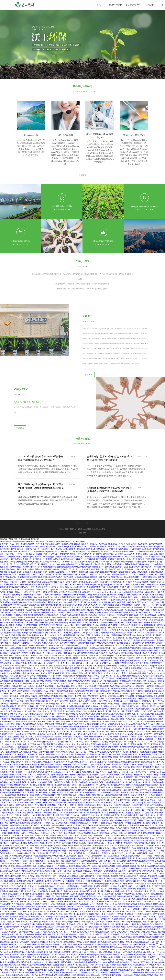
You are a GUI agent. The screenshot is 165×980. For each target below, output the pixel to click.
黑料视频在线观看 (13, 545)
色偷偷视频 (86, 824)
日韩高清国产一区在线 (105, 893)
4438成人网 (113, 763)
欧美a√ (17, 632)
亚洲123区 (137, 609)
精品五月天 (86, 799)
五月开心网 (32, 720)
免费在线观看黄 (12, 728)
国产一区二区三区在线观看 (110, 910)
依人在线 (146, 644)
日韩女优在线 (61, 829)
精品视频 (18, 832)
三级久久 (33, 723)
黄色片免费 (80, 895)
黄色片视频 (133, 594)
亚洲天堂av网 (52, 634)
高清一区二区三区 (128, 647)
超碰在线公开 (51, 662)
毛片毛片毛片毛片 (148, 619)
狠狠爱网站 (25, 619)
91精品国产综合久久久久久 (10, 847)
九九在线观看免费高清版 (108, 520)
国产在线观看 (8, 766)
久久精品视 (47, 533)
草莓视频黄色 (154, 548)
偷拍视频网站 (99, 784)
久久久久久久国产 (143, 652)
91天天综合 (80, 685)
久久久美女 (49, 819)
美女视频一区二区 (61, 715)
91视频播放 (15, 571)
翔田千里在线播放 (23, 804)
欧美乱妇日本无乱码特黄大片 (80, 875)
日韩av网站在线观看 (114, 860)
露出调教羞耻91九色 (59, 763)
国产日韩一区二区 (115, 837)
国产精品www (120, 893)
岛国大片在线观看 (111, 601)
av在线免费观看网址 (25, 573)
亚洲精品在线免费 (118, 558)
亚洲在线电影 (63, 634)
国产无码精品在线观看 (151, 705)
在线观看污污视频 (145, 692)
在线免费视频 (157, 703)
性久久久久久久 (104, 834)
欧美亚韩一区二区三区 (87, 703)
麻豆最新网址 (105, 558)
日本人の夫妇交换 (90, 687)
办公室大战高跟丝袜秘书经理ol (79, 801)
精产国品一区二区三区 (123, 599)
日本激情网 (73, 779)
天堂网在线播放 (47, 875)
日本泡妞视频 (5, 812)
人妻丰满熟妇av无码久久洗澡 (22, 812)
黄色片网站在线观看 (135, 746)
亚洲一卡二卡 (49, 540)
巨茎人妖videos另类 (138, 604)
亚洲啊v (28, 644)
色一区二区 (157, 801)
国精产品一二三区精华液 (38, 627)
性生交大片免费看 (39, 644)
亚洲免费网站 (41, 634)
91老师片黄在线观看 (157, 578)
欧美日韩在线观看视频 (63, 822)
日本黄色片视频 (72, 558)
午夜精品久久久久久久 (80, 928)
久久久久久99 (148, 665)
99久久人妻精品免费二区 (53, 680)
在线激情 (36, 845)
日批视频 (71, 586)
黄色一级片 (127, 885)
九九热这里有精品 (41, 692)
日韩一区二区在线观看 (105, 870)
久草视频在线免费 (144, 809)
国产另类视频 (154, 758)
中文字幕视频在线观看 (97, 908)
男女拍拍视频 (98, 601)
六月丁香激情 (69, 723)
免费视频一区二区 (19, 809)
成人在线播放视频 (39, 900)
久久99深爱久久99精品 (106, 804)
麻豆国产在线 (43, 705)
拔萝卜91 (46, 880)
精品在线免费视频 (57, 812)
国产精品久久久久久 (113, 845)
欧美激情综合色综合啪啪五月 (67, 540)
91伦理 (84, 591)
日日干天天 (95, 528)
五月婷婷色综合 (25, 728)
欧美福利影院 (8, 736)
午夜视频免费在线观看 (125, 890)
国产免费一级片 (31, 687)
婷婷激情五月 (95, 543)
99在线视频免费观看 (22, 591)
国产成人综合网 (75, 581)
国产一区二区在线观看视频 (25, 715)
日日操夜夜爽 (15, 523)
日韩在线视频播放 (110, 847)
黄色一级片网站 (57, 525)
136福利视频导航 (33, 895)
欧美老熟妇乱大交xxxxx (84, 723)
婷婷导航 (93, 928)
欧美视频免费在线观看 (128, 738)
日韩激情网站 (90, 883)
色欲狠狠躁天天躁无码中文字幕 (116, 533)
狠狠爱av (21, 657)
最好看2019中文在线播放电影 (89, 753)
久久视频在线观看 (56, 627)
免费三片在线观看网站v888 (110, 675)
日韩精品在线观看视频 (37, 654)
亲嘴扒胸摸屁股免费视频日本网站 (87, 652)
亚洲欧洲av (107, 624)
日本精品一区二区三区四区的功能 (136, 781)
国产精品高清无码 (140, 763)
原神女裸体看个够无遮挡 (111, 943)
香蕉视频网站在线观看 (131, 880)
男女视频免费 (87, 583)
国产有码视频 (57, 700)
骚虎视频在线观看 (60, 941)
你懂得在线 (24, 672)
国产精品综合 (69, 553)
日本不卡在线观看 (37, 556)
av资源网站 (42, 720)
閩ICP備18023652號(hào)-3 (82, 499)
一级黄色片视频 (31, 525)
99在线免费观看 (151, 523)
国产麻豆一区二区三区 (35, 540)
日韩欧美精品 (80, 553)
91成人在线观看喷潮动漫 (95, 690)
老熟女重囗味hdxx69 (133, 918)
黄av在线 (141, 842)
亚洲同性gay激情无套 (112, 791)
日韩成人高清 (13, 652)
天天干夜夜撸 (78, 832)
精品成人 (137, 581)
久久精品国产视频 (137, 817)
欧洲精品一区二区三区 (11, 604)
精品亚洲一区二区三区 (53, 857)
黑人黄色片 (85, 710)
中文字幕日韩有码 (51, 728)
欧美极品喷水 (44, 599)
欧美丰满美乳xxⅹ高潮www (121, 794)
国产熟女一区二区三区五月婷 (74, 538)
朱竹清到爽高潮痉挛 (142, 616)
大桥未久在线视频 (56, 723)
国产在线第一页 (140, 796)
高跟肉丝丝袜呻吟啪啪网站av (32, 647)
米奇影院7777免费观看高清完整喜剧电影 (90, 563)
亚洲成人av (94, 520)
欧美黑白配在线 (135, 540)
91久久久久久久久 (90, 639)
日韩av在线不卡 (59, 850)
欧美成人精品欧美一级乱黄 (88, 530)
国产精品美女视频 (35, 758)
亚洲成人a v (126, 900)
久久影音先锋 (38, 690)
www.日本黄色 (147, 832)
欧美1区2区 (142, 713)
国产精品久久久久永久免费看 (87, 923)
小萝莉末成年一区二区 (11, 888)
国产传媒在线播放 (133, 659)
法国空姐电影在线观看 (135, 568)
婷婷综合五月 (64, 568)
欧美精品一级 (127, 827)
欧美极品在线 (30, 708)
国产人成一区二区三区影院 (73, 883)
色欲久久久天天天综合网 (97, 814)
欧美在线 (21, 530)
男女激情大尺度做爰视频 (28, 611)
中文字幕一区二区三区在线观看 (96, 905)
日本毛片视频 (47, 928)
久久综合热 (111, 619)
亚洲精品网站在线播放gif (59, 733)
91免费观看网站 (155, 556)
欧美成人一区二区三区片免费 (19, 910)
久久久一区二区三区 (72, 812)
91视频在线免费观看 (153, 627)
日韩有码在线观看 (44, 578)
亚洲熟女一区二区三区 (69, 545)
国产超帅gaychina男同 (30, 609)
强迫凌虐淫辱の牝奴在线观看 (67, 550)
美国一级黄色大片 (101, 553)
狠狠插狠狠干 (8, 556)
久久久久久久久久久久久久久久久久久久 (110, 568)
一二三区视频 (89, 733)
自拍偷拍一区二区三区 (11, 725)
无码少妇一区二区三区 (101, 812)
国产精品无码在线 (143, 586)
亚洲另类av (20, 698)
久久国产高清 (38, 700)
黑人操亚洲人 (130, 586)
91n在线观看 (5, 571)
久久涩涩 (60, 768)
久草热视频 (88, 642)
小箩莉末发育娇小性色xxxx (40, 652)
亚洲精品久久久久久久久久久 (138, 700)
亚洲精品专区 (72, 682)
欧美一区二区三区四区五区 (110, 832)
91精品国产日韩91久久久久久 (92, 791)
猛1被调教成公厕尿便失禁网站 (46, 923)
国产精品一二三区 (136, 566)
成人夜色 (21, 928)
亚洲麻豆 (161, 629)
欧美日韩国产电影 (61, 642)
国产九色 (109, 862)
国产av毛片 (25, 563)
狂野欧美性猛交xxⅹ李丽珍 (70, 898)
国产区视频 (40, 520)
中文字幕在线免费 (78, 926)
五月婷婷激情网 (47, 822)
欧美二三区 (126, 629)
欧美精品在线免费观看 (81, 543)
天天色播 (107, 644)
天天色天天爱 (85, 872)
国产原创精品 (128, 862)
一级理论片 (17, 568)
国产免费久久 (82, 908)
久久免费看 (11, 746)
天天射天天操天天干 (31, 543)
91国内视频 (82, 913)
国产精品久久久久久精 (100, 611)
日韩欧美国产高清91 (40, 548)
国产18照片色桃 (100, 807)
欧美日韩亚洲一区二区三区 (68, 718)
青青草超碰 (103, 842)
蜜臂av (128, 768)
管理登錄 (82, 509)
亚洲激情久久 (23, 627)
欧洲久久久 (116, 827)
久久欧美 (82, 867)
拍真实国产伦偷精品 (24, 880)
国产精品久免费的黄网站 (19, 616)
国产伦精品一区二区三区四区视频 (71, 888)
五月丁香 (91, 705)
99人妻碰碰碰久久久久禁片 (140, 525)
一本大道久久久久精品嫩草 (10, 675)
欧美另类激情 (26, 523)
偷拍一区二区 (98, 781)
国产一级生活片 (47, 885)
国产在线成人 (157, 809)
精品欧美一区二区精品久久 (110, 672)
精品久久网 (5, 685)
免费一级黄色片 (61, 619)
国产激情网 (119, 870)
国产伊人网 (72, 763)
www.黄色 (159, 604)
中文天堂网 (58, 870)
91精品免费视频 (77, 639)
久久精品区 (21, 540)
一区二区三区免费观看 (120, 632)
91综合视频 (68, 771)
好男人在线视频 (127, 672)
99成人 (111, 599)
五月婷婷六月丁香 (132, 690)
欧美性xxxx (70, 614)
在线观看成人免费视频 (40, 581)
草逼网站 (20, 883)
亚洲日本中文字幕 (72, 768)
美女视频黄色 (8, 578)
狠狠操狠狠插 (23, 913)
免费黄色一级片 (55, 611)
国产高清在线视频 (121, 548)
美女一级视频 (13, 776)
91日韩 (146, 687)
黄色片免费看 (126, 791)
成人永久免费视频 (149, 629)
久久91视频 (49, 616)
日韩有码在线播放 (20, 774)
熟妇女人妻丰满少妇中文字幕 (52, 918)
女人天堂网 (10, 916)
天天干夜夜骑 (105, 596)
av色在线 (47, 860)
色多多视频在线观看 (33, 928)
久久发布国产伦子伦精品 (119, 543)
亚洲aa (79, 525)
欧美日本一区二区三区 (36, 682)
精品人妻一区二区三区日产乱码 (98, 936)
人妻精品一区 (64, 561)
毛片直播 (16, 654)
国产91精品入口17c (12, 905)
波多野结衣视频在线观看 (38, 621)
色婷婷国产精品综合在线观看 (145, 819)
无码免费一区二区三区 (141, 885)
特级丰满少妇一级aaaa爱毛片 (63, 533)
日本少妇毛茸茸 (12, 561)
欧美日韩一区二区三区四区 (88, 910)
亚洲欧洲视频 (90, 931)
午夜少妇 (88, 888)
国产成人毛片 (136, 682)
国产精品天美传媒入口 (51, 789)
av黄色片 (82, 550)
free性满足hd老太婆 (93, 662)
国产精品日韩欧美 (18, 814)
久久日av (80, 948)
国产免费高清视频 (10, 627)
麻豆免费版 (59, 895)
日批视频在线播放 (111, 771)
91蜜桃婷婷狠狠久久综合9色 (22, 817)
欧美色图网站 (103, 616)
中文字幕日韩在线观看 (61, 791)
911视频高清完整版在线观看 (111, 581)
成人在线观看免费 (67, 789)
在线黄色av (14, 819)
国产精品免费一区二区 (27, 761)
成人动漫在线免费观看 (152, 910)
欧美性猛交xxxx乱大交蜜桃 (144, 877)
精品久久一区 (83, 627)
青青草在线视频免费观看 (65, 814)
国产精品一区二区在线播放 (123, 545)
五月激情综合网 (81, 814)
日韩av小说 (75, 791)
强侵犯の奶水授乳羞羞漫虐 (122, 644)
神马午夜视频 (97, 824)
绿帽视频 (26, 791)
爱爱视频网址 (71, 794)
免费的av (132, 632)
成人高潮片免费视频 (14, 543)
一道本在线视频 (126, 933)
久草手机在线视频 (110, 850)
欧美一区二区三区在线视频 (141, 667)
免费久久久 (65, 639)
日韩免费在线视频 (80, 573)
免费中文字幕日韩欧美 (11, 642)
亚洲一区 (28, 738)
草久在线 (111, 523)
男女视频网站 (146, 659)
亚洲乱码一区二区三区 (46, 829)
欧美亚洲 (30, 916)
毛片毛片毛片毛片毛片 (139, 771)
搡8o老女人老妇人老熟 (116, 768)
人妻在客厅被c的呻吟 (74, 687)
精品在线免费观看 (146, 728)
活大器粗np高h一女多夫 (40, 583)
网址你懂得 (23, 528)
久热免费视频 (64, 799)
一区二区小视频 (29, 634)
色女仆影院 (45, 786)
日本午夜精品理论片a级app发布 (58, 824)
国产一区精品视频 (60, 852)
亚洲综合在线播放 (64, 667)
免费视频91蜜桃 (11, 659)
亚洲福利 (133, 741)
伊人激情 (154, 774)
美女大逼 (143, 794)
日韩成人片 (14, 877)
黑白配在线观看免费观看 (115, 690)
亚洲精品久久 (91, 933)
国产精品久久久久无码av (16, 789)
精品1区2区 (46, 677)
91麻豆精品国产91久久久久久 (54, 558)
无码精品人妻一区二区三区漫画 (124, 720)
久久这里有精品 (17, 566)
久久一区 (62, 908)
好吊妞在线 (107, 824)
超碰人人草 (9, 832)
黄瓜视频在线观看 (90, 616)
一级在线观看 (101, 786)
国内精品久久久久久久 (110, 682)
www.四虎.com (25, 837)
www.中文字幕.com (42, 812)
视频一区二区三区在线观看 (43, 842)
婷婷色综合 (80, 857)
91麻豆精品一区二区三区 (75, 893)
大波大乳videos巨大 (62, 708)
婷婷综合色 (45, 943)
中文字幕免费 (146, 743)
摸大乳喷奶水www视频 (12, 741)
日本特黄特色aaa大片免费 (24, 946)
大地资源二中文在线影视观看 (128, 591)
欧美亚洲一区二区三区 (99, 789)
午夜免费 (106, 659)
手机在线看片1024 (128, 685)
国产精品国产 (47, 791)
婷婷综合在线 (113, 738)
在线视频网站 (149, 888)
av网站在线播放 (70, 525)
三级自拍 (159, 619)
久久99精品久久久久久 (76, 690)
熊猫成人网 (89, 561)
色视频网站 (29, 677)
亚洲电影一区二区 (149, 682)
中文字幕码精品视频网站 (55, 520)
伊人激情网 (84, 837)
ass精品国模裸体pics (47, 862)
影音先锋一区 (66, 796)
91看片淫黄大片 (11, 530)
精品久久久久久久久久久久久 (69, 720)
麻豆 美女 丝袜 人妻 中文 (108, 946)
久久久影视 (95, 827)
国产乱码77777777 (44, 566)
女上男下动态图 (69, 857)
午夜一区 (128, 829)
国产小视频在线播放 (120, 576)
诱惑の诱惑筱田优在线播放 (49, 545)
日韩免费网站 (100, 898)
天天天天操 (28, 690)
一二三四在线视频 (77, 561)
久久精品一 (55, 860)
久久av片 (56, 591)
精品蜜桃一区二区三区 (99, 677)
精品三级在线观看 (142, 558)
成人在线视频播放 (157, 781)
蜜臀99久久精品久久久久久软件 (125, 748)
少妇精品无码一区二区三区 (82, 621)
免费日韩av (160, 847)
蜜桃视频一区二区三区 (58, 921)
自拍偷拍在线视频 (56, 604)
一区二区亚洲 (126, 687)
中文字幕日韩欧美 (117, 609)
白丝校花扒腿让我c (150, 553)
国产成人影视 (79, 903)
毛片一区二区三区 (154, 862)
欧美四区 (90, 553)
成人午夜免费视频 (54, 644)
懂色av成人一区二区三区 (113, 781)
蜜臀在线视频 (124, 817)
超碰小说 (69, 596)
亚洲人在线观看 (22, 743)
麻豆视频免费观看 (118, 834)
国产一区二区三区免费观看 (141, 753)
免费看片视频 (98, 847)
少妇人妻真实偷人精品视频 (34, 748)
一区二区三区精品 (95, 624)
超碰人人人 (117, 862)
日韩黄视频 (44, 609)
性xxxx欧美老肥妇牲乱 (133, 553)
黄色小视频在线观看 (104, 883)
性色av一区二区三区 (117, 621)
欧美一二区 (133, 589)
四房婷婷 (115, 723)
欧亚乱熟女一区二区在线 (59, 581)
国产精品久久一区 (15, 751)
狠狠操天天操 (93, 809)
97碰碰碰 (30, 814)
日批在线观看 (107, 799)
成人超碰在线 (61, 657)
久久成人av (42, 550)
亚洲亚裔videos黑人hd (110, 705)
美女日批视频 (158, 692)
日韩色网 (24, 829)
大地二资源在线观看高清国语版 (68, 804)
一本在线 (30, 809)
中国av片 (109, 748)
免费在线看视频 (143, 875)
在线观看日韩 (6, 654)
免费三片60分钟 (158, 784)
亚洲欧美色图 (110, 550)
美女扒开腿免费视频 (68, 692)
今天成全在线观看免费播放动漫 (17, 771)
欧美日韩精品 (98, 614)
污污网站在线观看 (78, 667)
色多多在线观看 (34, 885)
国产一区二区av (82, 728)
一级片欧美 (160, 568)
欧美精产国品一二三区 (156, 933)
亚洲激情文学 (77, 822)
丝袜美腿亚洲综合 (71, 807)
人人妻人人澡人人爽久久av (110, 839)
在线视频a (111, 604)
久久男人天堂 (98, 875)
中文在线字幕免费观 (143, 834)
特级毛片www (36, 784)
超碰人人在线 (128, 801)
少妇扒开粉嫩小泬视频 (72, 566)
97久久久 (158, 852)
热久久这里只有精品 (50, 535)
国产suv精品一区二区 (133, 855)
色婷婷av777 (156, 753)
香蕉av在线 (19, 850)
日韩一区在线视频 (51, 530)
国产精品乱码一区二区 (25, 781)
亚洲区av (119, 766)
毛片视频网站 (98, 583)
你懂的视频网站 (76, 535)
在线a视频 (126, 667)
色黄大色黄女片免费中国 (67, 781)
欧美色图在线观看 (84, 794)
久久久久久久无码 (122, 753)
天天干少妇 (46, 563)
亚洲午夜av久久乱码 (28, 632)
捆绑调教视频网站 (86, 807)
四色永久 (85, 520)
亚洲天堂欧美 (105, 809)
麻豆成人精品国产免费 (118, 941)
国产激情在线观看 (84, 571)
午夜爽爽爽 (63, 530)
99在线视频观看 (89, 535)
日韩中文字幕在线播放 (132, 799)
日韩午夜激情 (29, 850)
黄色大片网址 (152, 751)
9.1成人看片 (28, 589)
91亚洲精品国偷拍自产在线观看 (36, 538)
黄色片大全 (152, 538)
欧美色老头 (35, 746)
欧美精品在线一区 (121, 698)
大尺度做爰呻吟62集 (128, 931)
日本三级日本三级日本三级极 (79, 845)
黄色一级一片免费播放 (69, 751)
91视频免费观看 (130, 703)
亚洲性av (52, 548)
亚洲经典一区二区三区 (117, 842)
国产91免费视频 (127, 839)
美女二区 (49, 870)
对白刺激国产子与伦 (62, 738)
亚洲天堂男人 (13, 667)
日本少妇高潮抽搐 (91, 832)
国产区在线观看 (63, 758)
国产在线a (27, 857)
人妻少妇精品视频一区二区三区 (48, 761)
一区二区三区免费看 (57, 687)
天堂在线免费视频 (41, 832)
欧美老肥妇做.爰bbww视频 (89, 558)
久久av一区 (14, 520)
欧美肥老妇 (15, 637)
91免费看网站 (28, 923)
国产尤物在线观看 (124, 619)
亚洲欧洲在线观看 (113, 898)
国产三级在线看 (102, 948)
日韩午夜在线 (138, 827)
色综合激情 (75, 568)
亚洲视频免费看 (39, 870)
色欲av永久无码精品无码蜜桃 (12, 594)
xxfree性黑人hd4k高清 (8, 621)
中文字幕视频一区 (106, 538)
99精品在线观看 (138, 523)
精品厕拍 (36, 523)
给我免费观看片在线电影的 (88, 751)
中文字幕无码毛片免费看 (101, 801)
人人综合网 (16, 647)
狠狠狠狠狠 (24, 561)
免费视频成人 (70, 923)
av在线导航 (146, 708)
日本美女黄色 (123, 627)
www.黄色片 (79, 533)
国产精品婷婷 (117, 743)
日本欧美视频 (90, 700)
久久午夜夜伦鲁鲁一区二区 (154, 533)
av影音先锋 (4, 786)
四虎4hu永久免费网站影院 (86, 695)
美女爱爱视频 (52, 720)
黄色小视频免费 (14, 839)
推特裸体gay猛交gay (102, 561)
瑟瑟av (107, 665)
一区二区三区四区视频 (44, 850)
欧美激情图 (39, 916)
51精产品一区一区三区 (91, 599)
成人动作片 (9, 713)
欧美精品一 (136, 766)
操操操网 (73, 634)
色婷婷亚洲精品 (149, 913)
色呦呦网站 (151, 604)
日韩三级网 (27, 751)
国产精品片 (112, 627)
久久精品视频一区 (13, 872)
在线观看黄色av (131, 621)
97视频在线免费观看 (96, 758)
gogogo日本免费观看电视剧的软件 (42, 903)
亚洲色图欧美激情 (70, 571)
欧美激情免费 (128, 581)
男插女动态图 (115, 685)
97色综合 (89, 659)
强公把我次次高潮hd (25, 553)
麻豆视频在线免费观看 (48, 543)
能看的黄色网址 (6, 774)
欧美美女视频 (5, 649)
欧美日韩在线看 (146, 880)
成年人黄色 (48, 916)
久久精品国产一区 (87, 568)
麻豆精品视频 (28, 926)
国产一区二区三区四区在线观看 (33, 642)
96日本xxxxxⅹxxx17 (40, 883)
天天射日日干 (106, 576)
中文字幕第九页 (130, 756)
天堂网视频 (102, 604)
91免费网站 (45, 523)
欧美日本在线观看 (23, 746)
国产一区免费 (142, 634)
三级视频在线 (104, 923)
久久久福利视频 (110, 583)
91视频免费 (96, 943)
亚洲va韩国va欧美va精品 (68, 913)
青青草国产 (4, 520)
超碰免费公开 (128, 796)
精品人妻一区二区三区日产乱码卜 (79, 784)
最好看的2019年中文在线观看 (142, 768)
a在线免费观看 (73, 852)
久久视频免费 (30, 730)
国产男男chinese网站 (14, 692)
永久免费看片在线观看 (88, 768)
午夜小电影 (114, 616)
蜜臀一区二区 (92, 842)
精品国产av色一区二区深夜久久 (98, 594)
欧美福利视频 (110, 758)
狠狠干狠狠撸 (17, 634)
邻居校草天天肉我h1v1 (148, 776)
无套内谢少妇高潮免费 (81, 774)
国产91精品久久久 (99, 619)
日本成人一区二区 (96, 644)
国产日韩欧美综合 (158, 652)
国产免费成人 (41, 730)
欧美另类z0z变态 (26, 763)
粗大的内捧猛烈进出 (68, 948)
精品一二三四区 (70, 604)
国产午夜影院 (73, 837)
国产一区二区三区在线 (59, 523)
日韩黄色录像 (101, 700)
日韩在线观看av (59, 865)
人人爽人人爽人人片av (91, 581)
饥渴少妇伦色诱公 (151, 725)
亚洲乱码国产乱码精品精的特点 (102, 796)
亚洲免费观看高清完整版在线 (47, 741)
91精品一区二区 (29, 568)
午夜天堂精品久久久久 (71, 606)
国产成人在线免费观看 (90, 596)
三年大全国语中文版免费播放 (46, 781)
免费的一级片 (75, 799)
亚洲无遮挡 (119, 586)
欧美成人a (16, 619)
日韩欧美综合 (138, 943)
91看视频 (51, 708)
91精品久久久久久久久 (49, 908)
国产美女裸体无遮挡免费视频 (117, 921)
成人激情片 (33, 829)
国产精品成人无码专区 (59, 943)
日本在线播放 (46, 771)
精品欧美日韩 (41, 708)
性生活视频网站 (159, 804)
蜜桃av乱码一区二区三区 (91, 951)
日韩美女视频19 (95, 829)
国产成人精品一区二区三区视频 (122, 561)
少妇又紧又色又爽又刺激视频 (122, 639)
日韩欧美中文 (75, 839)
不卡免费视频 (36, 619)
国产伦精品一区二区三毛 (148, 589)
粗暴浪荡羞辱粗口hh (16, 708)
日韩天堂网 (157, 543)
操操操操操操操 (79, 817)
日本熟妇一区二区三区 (155, 647)
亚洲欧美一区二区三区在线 (103, 822)
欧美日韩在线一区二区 (150, 611)
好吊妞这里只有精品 (69, 761)
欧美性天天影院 (156, 824)
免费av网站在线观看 (52, 938)
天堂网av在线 (105, 632)
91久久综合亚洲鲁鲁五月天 (150, 690)
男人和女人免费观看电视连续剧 (66, 916)
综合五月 (61, 632)
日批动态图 (156, 632)
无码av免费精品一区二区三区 (124, 634)
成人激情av (148, 928)
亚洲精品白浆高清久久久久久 (32, 637)
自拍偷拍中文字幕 (85, 619)
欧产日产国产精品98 (123, 523)
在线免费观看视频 (49, 827)
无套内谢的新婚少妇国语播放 (26, 550)
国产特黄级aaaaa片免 (60, 736)
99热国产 (142, 791)
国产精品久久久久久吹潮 (50, 898)
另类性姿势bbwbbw (116, 553)
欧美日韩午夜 (85, 718)
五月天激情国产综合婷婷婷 (30, 943)
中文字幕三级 (146, 766)
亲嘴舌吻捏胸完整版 (59, 594)
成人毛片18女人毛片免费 (111, 606)
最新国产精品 (8, 586)
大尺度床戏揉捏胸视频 (102, 723)
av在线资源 (33, 672)
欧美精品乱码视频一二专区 (146, 685)
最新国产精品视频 (35, 558)
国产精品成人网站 (10, 553)
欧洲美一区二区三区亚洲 (147, 720)
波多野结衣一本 (153, 670)
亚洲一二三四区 (27, 888)
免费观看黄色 (102, 695)
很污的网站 (39, 946)
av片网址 (85, 720)
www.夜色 (134, 898)
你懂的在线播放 (116, 670)
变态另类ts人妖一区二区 (110, 652)
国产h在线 (127, 923)
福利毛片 (152, 829)
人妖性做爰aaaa (62, 548)
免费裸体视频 (119, 538)
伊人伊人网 (61, 794)
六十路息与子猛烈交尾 (110, 817)
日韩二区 (97, 540)
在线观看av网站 (56, 774)
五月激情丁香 (13, 918)
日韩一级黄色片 (31, 566)
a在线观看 (94, 657)
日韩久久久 (66, 528)
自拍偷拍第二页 (54, 528)
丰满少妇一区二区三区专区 (127, 692)
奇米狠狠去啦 (49, 637)
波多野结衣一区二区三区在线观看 (37, 834)
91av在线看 (160, 682)
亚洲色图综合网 (91, 685)
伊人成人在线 (31, 586)
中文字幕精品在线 (52, 685)
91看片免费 (129, 556)
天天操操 (64, 583)
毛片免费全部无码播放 (119, 665)
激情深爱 (20, 748)
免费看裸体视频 (118, 556)
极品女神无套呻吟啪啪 (127, 807)
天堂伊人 (25, 629)
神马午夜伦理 (80, 933)
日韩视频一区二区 (70, 627)
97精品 (91, 728)
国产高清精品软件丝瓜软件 (49, 672)
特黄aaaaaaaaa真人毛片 (150, 581)
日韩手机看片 (54, 877)
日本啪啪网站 (83, 779)
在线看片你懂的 (153, 530)
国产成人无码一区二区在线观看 (142, 822)
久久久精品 (75, 738)
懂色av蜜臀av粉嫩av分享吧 (53, 675)
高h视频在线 (107, 720)
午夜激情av (72, 530)
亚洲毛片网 (101, 566)
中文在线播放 (13, 672)
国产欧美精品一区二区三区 (123, 951)
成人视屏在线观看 (156, 520)
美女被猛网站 (43, 921)
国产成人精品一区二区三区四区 (46, 817)
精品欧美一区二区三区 (128, 713)
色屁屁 (79, 918)
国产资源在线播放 (69, 649)
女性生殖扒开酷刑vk (72, 862)
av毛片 (135, 791)
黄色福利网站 (93, 578)
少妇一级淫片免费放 (37, 824)
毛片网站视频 (13, 763)
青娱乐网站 (138, 905)
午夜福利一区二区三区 (95, 667)
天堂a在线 (86, 528)
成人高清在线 (63, 933)
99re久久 (35, 951)
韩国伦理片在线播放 (59, 845)
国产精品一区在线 (112, 733)
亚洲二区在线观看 (65, 665)
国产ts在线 (77, 596)
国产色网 (124, 776)
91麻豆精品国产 (132, 852)
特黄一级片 (8, 687)
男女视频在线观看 (64, 543)
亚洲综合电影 (17, 548)
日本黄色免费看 (87, 862)
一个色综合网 (54, 692)
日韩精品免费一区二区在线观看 (42, 670)
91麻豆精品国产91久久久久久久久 (73, 877)
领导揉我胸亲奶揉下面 (30, 725)
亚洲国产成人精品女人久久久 (75, 609)
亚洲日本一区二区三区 (78, 705)
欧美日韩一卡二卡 (126, 616)
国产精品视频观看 (44, 586)
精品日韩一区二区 (67, 672)
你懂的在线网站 (67, 938)
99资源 (129, 872)
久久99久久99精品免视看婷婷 (131, 784)
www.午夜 (76, 710)
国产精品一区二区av (27, 662)
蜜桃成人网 (156, 708)
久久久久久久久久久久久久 (133, 725)
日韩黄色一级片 (57, 756)
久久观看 (129, 609)
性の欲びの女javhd (103, 710)
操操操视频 (55, 751)
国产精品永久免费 (143, 870)
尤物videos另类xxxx (104, 903)
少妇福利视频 (150, 568)
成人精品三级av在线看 (116, 695)
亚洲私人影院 (35, 822)
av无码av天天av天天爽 (59, 954)
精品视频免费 (136, 629)
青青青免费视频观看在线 (77, 921)
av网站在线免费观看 (105, 928)
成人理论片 (61, 662)
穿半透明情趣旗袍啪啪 (98, 627)
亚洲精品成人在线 (10, 900)
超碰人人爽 (91, 786)
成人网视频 (19, 538)
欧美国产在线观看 (90, 918)
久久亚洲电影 (25, 784)
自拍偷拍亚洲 (39, 814)
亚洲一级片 (103, 837)
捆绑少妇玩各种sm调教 (44, 715)
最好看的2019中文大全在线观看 (141, 642)
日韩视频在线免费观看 (62, 928)
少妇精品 (15, 662)
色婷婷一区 (123, 594)
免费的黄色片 (153, 857)
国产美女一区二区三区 (98, 852)
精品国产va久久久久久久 (105, 586)
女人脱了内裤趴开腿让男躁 (83, 665)
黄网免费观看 (77, 616)
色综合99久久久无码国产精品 (96, 647)
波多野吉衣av (90, 548)
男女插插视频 (78, 905)
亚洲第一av (140, 916)
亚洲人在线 (65, 705)
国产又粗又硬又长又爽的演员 (47, 568)
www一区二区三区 (56, 609)
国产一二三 (126, 948)
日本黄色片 (66, 698)
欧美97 (119, 725)
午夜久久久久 (43, 687)
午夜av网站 (117, 880)
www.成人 (152, 736)
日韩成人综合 (16, 629)
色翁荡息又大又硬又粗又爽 (13, 730)
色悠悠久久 (35, 918)
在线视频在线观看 (72, 827)
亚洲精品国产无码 (98, 845)
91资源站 (95, 888)
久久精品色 (14, 583)
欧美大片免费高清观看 (154, 860)
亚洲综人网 (114, 589)
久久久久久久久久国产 (38, 913)
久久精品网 (40, 867)
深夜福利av (122, 850)
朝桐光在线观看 (113, 563)
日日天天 (85, 680)
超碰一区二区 (150, 867)
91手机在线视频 (145, 680)
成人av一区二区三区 (59, 586)
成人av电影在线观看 (73, 520)
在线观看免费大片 (13, 796)
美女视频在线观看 (140, 933)
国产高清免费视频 (37, 685)
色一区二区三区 (44, 525)
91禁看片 (47, 756)
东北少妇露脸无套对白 (132, 677)
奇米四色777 (28, 700)
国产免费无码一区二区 (25, 753)
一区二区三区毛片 (69, 931)
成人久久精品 (72, 725)
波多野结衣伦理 (114, 647)
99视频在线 (160, 867)
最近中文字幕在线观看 (120, 741)
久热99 (93, 710)
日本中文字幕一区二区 (63, 905)
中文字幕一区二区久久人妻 (13, 677)
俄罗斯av (78, 756)
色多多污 (4, 784)
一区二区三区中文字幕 (86, 761)
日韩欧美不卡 (96, 799)
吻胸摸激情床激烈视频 (23, 736)
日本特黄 (61, 589)
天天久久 (129, 867)
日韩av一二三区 (43, 890)
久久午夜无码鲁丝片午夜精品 (43, 905)
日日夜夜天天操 (153, 561)
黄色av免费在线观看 (62, 839)
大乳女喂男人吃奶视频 (71, 611)
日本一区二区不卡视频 (74, 946)
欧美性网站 (47, 784)
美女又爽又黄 (139, 951)
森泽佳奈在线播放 (124, 583)
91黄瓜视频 (148, 883)
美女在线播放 (8, 591)
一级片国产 (125, 898)
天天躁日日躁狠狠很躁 (30, 796)
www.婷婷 (105, 543)
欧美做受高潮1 (126, 723)
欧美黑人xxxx (52, 561)
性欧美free (120, 550)
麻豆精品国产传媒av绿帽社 (59, 624)
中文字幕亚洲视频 (68, 743)
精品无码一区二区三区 (132, 743)
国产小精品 (16, 535)
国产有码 (112, 905)
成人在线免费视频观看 (41, 751)
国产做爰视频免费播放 (79, 624)
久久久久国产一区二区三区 (136, 695)
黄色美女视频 (13, 784)
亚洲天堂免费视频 (13, 768)
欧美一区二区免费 (66, 817)
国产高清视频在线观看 (146, 738)
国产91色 (152, 687)
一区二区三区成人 (140, 718)
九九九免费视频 (48, 619)
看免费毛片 (144, 606)
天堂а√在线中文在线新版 (122, 883)
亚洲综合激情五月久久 (77, 842)
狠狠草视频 (91, 885)
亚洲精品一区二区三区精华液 (109, 687)
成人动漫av (147, 946)
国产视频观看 (102, 535)
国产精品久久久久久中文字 (74, 700)
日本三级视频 (25, 918)
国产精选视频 (24, 667)
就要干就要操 (124, 771)
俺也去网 (111, 819)
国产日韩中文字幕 (59, 690)
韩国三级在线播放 (55, 883)
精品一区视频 (78, 771)
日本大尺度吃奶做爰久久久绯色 (45, 933)
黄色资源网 (104, 573)
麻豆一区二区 (113, 814)
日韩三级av (117, 528)
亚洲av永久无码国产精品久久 (140, 543)
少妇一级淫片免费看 (136, 627)
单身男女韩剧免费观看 (38, 659)
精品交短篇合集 (144, 898)
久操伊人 (6, 629)
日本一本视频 (132, 850)
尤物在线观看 (75, 746)
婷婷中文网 (55, 639)
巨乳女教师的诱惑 (75, 599)
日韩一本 (102, 938)
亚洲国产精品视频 (141, 556)
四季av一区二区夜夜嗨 (150, 855)
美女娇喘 (47, 639)
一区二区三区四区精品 (79, 758)
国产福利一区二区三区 (107, 766)
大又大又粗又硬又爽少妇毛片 (50, 649)
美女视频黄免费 (38, 857)
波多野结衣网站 (17, 690)
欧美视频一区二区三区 (95, 550)
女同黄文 (4, 606)
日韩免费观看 (106, 746)
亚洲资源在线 (10, 718)
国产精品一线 (42, 657)
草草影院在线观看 (86, 540)
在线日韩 (114, 594)
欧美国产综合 (108, 877)
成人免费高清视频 (116, 677)
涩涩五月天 (11, 748)
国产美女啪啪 (112, 807)
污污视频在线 (133, 776)
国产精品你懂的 (86, 748)
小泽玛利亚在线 (142, 596)
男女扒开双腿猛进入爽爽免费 (98, 609)
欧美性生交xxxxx (13, 829)
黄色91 (66, 578)
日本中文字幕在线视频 (122, 779)
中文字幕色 (137, 708)
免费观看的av (147, 677)
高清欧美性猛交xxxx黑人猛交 (143, 723)
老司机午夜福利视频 (132, 938)
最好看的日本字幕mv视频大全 (114, 715)
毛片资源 (49, 642)
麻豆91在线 (76, 951)
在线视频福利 (106, 556)
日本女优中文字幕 (82, 670)
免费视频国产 (156, 586)
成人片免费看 (44, 951)
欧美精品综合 (126, 943)
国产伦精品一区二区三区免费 (99, 913)
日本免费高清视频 (62, 556)
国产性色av (112, 789)
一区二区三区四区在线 (72, 680)
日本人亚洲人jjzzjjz (67, 563)
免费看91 (4, 807)
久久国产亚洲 (118, 736)
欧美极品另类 (36, 533)
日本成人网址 (8, 946)
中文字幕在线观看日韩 (143, 890)
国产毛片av (122, 535)
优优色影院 (88, 715)
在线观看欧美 (15, 801)
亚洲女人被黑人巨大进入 (66, 695)
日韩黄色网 (107, 954)
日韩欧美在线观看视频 (56, 900)
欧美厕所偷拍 (25, 905)
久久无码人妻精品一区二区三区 (31, 819)
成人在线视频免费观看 (92, 819)
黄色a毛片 (123, 700)
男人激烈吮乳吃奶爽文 (130, 606)
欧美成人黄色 (98, 533)
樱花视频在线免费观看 (20, 695)
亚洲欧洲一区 (79, 890)
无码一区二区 (36, 675)
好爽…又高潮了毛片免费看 (128, 728)
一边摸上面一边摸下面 (56, 766)
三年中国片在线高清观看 (17, 758)
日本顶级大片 (143, 649)
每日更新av (7, 596)
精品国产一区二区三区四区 (145, 921)
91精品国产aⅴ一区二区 (53, 647)
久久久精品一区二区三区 (19, 670)
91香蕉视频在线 (95, 720)
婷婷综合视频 (82, 632)
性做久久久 (9, 715)
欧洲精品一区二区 (50, 847)
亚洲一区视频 (48, 839)
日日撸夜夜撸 (38, 763)
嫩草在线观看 (99, 692)
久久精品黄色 (102, 763)
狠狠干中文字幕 (115, 926)
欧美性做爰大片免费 (128, 652)
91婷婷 (61, 923)
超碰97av (137, 573)
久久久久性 (146, 609)
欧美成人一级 (82, 865)
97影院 (22, 614)
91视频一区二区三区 (145, 710)
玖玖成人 (116, 824)
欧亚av (90, 692)
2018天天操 (158, 880)
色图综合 (80, 900)
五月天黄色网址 (107, 698)
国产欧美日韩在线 (144, 756)
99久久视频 (107, 736)
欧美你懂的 (93, 938)
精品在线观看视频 (135, 665)
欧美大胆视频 (159, 672)
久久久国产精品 (156, 875)
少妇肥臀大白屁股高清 (34, 530)
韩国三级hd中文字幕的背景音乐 (121, 573)
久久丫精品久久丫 (54, 659)
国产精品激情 (26, 938)
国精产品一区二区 (36, 616)
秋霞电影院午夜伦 (81, 644)
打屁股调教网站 (116, 611)
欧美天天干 (20, 644)
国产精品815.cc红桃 (142, 637)
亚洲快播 (150, 550)
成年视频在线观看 (108, 753)
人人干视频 (151, 923)
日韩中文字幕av (119, 888)
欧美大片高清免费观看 (143, 801)
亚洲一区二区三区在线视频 (49, 796)
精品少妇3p (38, 639)
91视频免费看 (93, 573)
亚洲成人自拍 (97, 872)
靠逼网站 (161, 591)
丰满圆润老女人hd (156, 606)
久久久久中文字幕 (123, 804)
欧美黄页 (136, 794)
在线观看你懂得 (42, 855)
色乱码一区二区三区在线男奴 (24, 855)
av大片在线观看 (140, 862)
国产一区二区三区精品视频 (135, 550)
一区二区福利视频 (148, 799)
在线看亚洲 (66, 926)
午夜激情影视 (20, 586)
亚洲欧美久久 (143, 748)
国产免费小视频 (151, 916)
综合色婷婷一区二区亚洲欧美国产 (129, 614)
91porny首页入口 (55, 538)
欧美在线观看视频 (20, 885)
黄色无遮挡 (133, 814)
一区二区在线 (6, 809)
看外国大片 (27, 936)
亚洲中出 (61, 827)
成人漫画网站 (36, 910)
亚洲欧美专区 (125, 824)
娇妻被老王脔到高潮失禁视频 (131, 657)
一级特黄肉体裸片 (129, 528)
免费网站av (127, 670)
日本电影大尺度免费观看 (88, 766)
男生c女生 (51, 550)
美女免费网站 (56, 786)
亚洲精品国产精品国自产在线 (16, 852)
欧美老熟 (58, 713)
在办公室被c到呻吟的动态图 (57, 654)
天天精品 (129, 877)
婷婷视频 (146, 614)
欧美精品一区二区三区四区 (113, 756)
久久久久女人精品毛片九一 (77, 829)
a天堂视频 (93, 604)
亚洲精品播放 (94, 779)
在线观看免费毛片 (15, 926)
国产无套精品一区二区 (20, 599)
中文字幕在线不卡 (93, 817)
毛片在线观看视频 (111, 784)
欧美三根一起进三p (23, 951)
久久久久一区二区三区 (84, 614)
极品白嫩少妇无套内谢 (146, 786)
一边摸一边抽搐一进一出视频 (83, 589)
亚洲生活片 (84, 738)
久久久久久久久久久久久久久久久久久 (122, 786)
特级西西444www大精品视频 (141, 804)
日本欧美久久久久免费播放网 (97, 926)
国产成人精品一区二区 (83, 741)
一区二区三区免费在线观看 (90, 606)
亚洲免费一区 (134, 576)
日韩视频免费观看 (146, 852)
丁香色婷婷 (136, 619)
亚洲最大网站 (103, 685)
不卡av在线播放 (142, 520)
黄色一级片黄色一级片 (111, 776)
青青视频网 (155, 870)
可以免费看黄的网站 (53, 926)
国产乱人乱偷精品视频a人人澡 (144, 730)
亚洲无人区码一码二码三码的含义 (42, 695)
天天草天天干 (37, 860)
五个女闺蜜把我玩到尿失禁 (89, 545)
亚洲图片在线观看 (85, 781)
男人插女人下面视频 (77, 548)
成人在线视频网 (99, 642)
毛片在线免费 (93, 675)
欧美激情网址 (130, 870)
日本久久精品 (84, 916)
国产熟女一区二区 (15, 700)
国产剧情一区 (30, 698)
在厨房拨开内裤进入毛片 (14, 834)
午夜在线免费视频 (8, 898)
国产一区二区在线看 (94, 877)
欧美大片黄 (4, 523)
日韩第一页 (115, 913)
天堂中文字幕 (106, 951)
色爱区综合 (93, 837)
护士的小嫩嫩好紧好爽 (30, 649)
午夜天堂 (145, 639)
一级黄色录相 (95, 698)
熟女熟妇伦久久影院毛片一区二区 (16, 822)
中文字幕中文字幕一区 (80, 730)
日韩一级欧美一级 (58, 652)
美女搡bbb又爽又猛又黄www (89, 682)
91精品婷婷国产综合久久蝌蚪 (111, 571)
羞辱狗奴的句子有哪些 (34, 756)
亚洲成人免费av (27, 639)
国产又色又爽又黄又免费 (138, 548)
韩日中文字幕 (116, 900)
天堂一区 (137, 839)
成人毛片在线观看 (127, 913)
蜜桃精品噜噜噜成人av (146, 814)
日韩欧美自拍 (89, 948)
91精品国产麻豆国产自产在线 (138, 578)
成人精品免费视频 (128, 596)
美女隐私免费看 (113, 657)
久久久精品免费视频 (125, 905)
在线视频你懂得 (156, 558)
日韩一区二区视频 (65, 847)
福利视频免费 (41, 576)
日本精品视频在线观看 (117, 578)
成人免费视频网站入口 (105, 548)
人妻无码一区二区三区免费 (31, 535)
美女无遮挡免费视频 (134, 715)
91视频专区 (141, 528)
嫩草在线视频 (114, 933)
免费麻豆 (70, 652)
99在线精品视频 (38, 936)
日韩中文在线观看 (110, 872)
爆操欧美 (17, 563)
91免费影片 (118, 799)
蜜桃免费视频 (100, 860)
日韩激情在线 (99, 857)
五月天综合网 (65, 621)
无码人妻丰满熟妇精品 (11, 938)
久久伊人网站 (131, 893)
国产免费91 (57, 698)
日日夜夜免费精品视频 (124, 819)
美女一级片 (88, 822)
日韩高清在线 (52, 730)
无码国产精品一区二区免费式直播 (90, 649)
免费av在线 (59, 862)
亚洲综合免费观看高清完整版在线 (85, 855)
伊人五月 (38, 677)
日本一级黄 (73, 654)
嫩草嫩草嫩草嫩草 (149, 601)
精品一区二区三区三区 (78, 578)
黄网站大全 (121, 758)
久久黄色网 (136, 832)
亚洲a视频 (127, 766)
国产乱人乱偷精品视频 (62, 819)
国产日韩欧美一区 (66, 741)
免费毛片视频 (20, 713)
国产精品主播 (11, 703)
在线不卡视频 (126, 751)
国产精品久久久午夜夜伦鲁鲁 (137, 758)
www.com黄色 (69, 601)
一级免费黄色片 (111, 525)
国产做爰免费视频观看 (23, 766)
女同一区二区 (92, 834)
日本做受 (87, 771)
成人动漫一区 (82, 692)
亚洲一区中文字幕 (76, 715)
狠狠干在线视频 (152, 900)
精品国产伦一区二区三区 (39, 733)
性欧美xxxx (89, 725)
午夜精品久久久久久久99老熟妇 (150, 741)
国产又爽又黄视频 (65, 710)
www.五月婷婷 (54, 779)
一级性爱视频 (52, 913)
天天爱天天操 (145, 908)
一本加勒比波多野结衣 (9, 528)
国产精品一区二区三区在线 (65, 637)
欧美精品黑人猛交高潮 (140, 789)
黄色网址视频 (138, 599)
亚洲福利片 (52, 576)
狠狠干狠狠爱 (120, 852)
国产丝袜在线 (25, 583)
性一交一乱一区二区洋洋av (87, 634)
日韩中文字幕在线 (125, 763)
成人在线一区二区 (145, 850)
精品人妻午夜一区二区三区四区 (28, 875)
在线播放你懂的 (58, 893)
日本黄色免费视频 (119, 895)
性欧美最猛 (34, 743)
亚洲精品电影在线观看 (129, 680)
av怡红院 (107, 774)
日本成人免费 (72, 850)
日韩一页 (68, 855)
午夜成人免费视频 (30, 578)
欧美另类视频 (43, 624)
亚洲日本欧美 (116, 710)
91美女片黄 (97, 659)
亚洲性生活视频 (92, 538)
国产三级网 (14, 860)
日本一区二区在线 (144, 703)
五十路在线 (132, 865)
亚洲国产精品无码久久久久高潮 (111, 530)
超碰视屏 (147, 599)
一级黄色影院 (16, 685)
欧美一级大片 (142, 931)
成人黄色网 (78, 713)
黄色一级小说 (101, 703)
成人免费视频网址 (91, 946)
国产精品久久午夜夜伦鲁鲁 (55, 946)
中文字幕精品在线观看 (22, 581)
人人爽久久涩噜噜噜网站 (52, 571)
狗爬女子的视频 (107, 779)
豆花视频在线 (39, 926)
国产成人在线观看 (11, 931)
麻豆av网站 (71, 662)
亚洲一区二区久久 (59, 910)
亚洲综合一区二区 (139, 751)
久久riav (68, 589)
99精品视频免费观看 (151, 698)
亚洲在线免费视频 (119, 903)
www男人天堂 (66, 834)
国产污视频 (67, 774)
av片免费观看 (36, 791)
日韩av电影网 (57, 771)
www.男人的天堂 (11, 611)
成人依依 (111, 852)
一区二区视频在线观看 (83, 601)
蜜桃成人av (74, 677)
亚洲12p (19, 718)
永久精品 (54, 573)
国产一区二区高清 (108, 654)
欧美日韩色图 (23, 659)
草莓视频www (34, 898)
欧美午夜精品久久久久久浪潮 (79, 657)
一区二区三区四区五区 (140, 563)
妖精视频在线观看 (70, 703)
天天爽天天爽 (13, 943)
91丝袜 (40, 718)
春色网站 (119, 796)
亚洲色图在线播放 (125, 708)
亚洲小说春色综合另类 (59, 599)
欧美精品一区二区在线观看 (45, 794)
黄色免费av (120, 918)
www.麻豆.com (137, 779)
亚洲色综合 (55, 834)
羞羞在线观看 (117, 801)
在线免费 (48, 690)
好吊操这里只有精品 (151, 571)
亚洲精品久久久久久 (55, 553)
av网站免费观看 (87, 898)
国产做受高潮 (27, 832)
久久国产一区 (106, 741)
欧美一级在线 (36, 563)
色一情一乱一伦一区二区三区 (130, 705)
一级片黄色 (34, 599)
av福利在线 (84, 852)
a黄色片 (116, 718)
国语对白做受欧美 (44, 594)
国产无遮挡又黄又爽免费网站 (26, 921)
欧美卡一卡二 (43, 611)
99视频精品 (129, 538)
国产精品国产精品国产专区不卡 (31, 776)
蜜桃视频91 (109, 857)
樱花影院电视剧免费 (11, 893)
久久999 (47, 763)
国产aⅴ (120, 789)
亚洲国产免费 (82, 675)
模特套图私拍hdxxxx (97, 730)
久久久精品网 (76, 528)
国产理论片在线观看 (34, 789)
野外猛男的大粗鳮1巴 (16, 756)
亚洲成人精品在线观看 (30, 545)
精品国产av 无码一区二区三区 (62, 890)
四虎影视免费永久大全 (109, 637)
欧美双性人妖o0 (141, 545)
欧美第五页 (27, 548)
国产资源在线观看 (28, 576)
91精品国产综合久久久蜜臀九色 (47, 753)
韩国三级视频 (82, 809)
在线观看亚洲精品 (65, 573)
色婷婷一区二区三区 (22, 556)
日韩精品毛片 (123, 642)
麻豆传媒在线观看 (15, 705)
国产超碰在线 (19, 687)
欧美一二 (8, 619)
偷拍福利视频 (148, 715)
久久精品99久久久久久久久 (47, 710)
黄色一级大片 (28, 692)
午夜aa (139, 946)
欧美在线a (18, 578)
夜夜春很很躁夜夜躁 (129, 675)
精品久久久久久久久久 (99, 629)
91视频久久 (37, 880)
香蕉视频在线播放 (106, 634)
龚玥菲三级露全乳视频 (49, 746)
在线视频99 (124, 589)
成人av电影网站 (19, 908)
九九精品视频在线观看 (119, 812)
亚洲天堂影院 (68, 713)
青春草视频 (138, 644)
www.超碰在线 (13, 606)
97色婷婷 (139, 913)
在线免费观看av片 (49, 758)
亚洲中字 (156, 677)
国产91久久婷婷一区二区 (99, 670)
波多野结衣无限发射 (67, 685)
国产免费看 (17, 596)
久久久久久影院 (115, 629)
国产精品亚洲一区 (158, 807)
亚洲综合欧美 (124, 682)
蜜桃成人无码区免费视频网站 (105, 725)
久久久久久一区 (154, 545)
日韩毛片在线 (54, 705)
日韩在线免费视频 (47, 895)
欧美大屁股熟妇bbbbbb (68, 753)
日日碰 (154, 898)
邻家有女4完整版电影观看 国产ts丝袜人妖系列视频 (81, 576)
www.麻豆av (130, 888)
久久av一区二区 (50, 667)
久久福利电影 (43, 723)
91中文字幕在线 (37, 667)
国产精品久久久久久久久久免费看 (140, 895)
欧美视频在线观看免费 (127, 946)
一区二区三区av (106, 545)
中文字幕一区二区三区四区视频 (87, 672)
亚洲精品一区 (30, 779)
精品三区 (40, 632)
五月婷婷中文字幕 (152, 817)
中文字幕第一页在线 (93, 890)
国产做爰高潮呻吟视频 (132, 611)
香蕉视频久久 (107, 829)
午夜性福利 (72, 619)
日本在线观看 (14, 807)
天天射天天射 (125, 563)
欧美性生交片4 (6, 581)
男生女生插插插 (51, 632)
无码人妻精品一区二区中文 (106, 761)
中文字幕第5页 (106, 528)
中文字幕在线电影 (158, 525)
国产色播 (52, 768)
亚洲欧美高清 (159, 642)
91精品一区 (115, 596)
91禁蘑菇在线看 (25, 860)
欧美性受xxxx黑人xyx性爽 (64, 670)
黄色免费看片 (61, 682)
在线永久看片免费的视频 (70, 748)
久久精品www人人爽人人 (42, 736)
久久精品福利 (38, 872)
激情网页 (104, 599)
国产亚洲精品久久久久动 (117, 865)
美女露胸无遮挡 (67, 644)
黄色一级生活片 (36, 571)
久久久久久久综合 (110, 649)
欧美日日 (158, 877)
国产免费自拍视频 (54, 606)
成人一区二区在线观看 (139, 654)
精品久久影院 (143, 893)
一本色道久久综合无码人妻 (34, 665)
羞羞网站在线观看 (88, 566)
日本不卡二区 (154, 893)
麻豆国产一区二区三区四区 (78, 941)
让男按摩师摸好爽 (154, 695)
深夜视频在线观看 (7, 921)
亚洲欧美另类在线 (10, 573)
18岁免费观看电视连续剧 (97, 523)
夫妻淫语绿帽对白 (139, 670)
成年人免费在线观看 (146, 621)
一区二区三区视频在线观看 (11, 936)
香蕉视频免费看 (102, 931)
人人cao (47, 614)
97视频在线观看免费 (44, 698)
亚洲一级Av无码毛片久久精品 (88, 637)
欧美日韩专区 (118, 829)
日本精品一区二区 (59, 784)
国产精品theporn (116, 923)
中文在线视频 (153, 936)
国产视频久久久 (47, 931)
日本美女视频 (131, 842)
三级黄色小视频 (106, 718)
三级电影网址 (11, 913)
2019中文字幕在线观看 (38, 561)
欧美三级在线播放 (52, 748)
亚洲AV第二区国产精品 (136, 535)
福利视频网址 (143, 675)
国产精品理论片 (83, 604)
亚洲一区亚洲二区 (91, 900)
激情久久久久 (119, 928)
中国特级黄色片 (104, 639)
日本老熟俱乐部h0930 (89, 804)
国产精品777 (24, 652)
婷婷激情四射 (5, 535)
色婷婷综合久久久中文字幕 (32, 847)
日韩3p (20, 665)
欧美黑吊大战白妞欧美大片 (66, 629)
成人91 (18, 903)
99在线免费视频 (70, 918)
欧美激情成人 (8, 845)
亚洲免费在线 (40, 807)
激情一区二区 (31, 657)
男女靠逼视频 (107, 540)
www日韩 (25, 685)
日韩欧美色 (66, 776)
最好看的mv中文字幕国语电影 (45, 589)
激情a (59, 576)
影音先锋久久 (85, 827)
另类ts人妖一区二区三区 (98, 865)
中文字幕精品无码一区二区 (73, 647)
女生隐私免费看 (71, 766)
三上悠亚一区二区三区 (60, 677)
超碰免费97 (12, 665)
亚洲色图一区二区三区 (28, 865)
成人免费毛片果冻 (102, 589)
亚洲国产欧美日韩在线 (39, 877)
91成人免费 (25, 571)
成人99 (104, 819)
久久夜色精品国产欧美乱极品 (143, 761)
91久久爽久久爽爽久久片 (133, 571)
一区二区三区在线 (30, 718)
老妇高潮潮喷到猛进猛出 (85, 586)
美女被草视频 (35, 771)
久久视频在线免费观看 (140, 948)
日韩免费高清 (13, 680)
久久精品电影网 (141, 538)
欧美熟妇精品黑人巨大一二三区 (116, 875)
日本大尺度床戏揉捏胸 (140, 824)
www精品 (96, 571)
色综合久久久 (57, 578)
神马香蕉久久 (90, 903)
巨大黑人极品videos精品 (28, 948)
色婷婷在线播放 (98, 771)
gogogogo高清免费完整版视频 (135, 530)
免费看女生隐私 (70, 675)
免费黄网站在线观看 (27, 520)
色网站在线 (65, 860)
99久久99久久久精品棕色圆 (70, 591)
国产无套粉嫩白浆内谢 (79, 708)
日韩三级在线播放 (118, 936)
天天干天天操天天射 (151, 566)
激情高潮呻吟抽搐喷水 (113, 667)
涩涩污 (132, 921)
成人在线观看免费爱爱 (20, 733)
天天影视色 (102, 768)
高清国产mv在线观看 (11, 614)
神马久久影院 (110, 692)
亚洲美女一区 (130, 662)
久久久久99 (152, 718)
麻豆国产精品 (137, 883)
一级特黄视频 (70, 895)
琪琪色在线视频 (114, 680)
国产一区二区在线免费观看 (123, 624)
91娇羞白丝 (104, 751)
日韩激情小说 (97, 736)
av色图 (13, 951)
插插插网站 (152, 794)
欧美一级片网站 (14, 639)
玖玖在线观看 (94, 632)
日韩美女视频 (15, 576)
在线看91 (61, 596)
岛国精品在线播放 (123, 654)
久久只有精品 (70, 900)
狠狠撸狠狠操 (41, 606)
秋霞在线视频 (123, 566)
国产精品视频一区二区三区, (136, 857)
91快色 (35, 728)
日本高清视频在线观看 (98, 680)
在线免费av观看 (146, 576)
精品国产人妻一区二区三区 (86, 743)
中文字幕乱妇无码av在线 (38, 528)
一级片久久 (24, 893)
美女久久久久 (57, 566)
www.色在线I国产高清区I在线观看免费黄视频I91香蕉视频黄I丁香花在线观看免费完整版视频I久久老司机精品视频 (42, 518)
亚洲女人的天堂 (94, 556)
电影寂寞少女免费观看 (14, 601)
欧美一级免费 (114, 931)
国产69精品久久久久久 (99, 916)
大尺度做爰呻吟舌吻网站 (92, 776)
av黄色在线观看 (51, 665)
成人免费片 (40, 662)
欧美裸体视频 (152, 713)
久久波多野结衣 (99, 748)
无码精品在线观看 (148, 573)
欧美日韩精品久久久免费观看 (78, 880)
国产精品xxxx (106, 827)
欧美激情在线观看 (76, 642)
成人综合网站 (21, 916)
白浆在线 (138, 639)
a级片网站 (96, 741)
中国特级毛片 (72, 910)
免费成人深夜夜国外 (40, 604)
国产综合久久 (120, 877)
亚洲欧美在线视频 (138, 900)
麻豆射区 (64, 779)
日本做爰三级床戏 (76, 733)
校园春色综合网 (40, 553)
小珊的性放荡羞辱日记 (35, 614)
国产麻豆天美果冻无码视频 (49, 743)
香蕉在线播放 (124, 525)
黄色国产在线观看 (28, 941)
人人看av (81, 931)
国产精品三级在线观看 (115, 855)
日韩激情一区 (110, 614)
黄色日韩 (54, 809)
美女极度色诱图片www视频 (41, 591)
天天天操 (73, 736)
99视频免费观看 (115, 948)
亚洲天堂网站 (111, 908)
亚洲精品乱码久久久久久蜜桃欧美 (44, 596)
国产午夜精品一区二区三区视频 (51, 601)
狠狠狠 (83, 786)
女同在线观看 (115, 751)
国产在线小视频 (59, 936)
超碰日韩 (92, 708)
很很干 (98, 705)
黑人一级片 (30, 713)
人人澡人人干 (94, 941)
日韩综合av (80, 662)
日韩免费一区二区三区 (77, 594)
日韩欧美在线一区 (50, 718)
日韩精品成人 (23, 621)
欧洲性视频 (99, 665)
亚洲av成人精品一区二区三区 (29, 954)
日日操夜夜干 (139, 867)
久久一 (81, 725)
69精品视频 (16, 649)
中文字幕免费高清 (31, 601)
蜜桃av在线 (143, 736)
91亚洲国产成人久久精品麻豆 (93, 525)
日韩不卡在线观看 (28, 768)
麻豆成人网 (50, 682)
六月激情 (128, 789)
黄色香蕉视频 (92, 591)
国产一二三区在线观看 (148, 591)
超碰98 (41, 728)
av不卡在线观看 (56, 703)
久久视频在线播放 (25, 900)
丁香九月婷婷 (5, 695)
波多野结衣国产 (83, 629)
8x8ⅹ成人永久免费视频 (96, 921)
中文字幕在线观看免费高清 (43, 738)
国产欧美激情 (55, 583)
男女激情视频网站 (104, 743)
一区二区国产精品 (38, 804)
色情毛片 (89, 857)
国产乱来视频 (111, 730)
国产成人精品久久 (39, 766)
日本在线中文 (22, 862)
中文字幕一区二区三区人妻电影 (90, 850)
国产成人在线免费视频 (131, 926)
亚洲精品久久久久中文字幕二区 (22, 794)
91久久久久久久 (60, 725)
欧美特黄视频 (64, 535)
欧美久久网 (135, 908)
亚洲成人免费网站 (23, 533)
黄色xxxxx (26, 596)
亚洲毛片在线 (76, 824)
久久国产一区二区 (125, 847)
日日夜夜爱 (14, 948)
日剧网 (150, 763)
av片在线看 (45, 954)
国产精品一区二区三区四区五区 (40, 852)
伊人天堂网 (50, 804)
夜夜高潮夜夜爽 (22, 898)
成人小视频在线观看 (100, 621)
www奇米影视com (61, 842)
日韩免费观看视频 (153, 535)
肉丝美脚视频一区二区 (70, 786)
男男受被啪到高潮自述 (63, 616)
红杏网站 (6, 637)
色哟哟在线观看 (42, 779)
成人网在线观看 (113, 713)
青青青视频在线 (31, 624)
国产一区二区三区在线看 (14, 624)
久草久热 (148, 827)
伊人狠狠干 (26, 675)
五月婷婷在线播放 (77, 870)
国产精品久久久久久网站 (27, 703)
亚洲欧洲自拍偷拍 (124, 761)
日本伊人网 (14, 837)
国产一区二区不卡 (123, 604)
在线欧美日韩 (54, 621)
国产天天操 (100, 733)
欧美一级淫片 (86, 611)
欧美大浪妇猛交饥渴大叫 (44, 713)
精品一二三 (32, 774)
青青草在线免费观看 (118, 659)
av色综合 (38, 827)
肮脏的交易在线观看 (121, 540)
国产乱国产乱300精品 (127, 520)
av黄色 (72, 933)
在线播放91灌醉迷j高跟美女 (30, 931)
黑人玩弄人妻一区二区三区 (17, 682)
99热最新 (25, 903)
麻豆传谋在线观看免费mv (10, 870)
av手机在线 (47, 910)
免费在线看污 (126, 832)
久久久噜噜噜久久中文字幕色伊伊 (98, 895)
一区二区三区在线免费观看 (132, 845)
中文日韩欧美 (17, 791)
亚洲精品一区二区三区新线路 (40, 893)
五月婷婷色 (130, 558)
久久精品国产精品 (7, 850)
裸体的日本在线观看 (127, 916)
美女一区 (108, 880)
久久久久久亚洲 (75, 583)
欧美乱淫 (48, 936)
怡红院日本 (98, 715)
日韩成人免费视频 (131, 736)
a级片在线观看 (43, 774)
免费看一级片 (35, 629)
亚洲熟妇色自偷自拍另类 (27, 890)
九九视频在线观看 (58, 614)
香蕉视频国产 (141, 561)
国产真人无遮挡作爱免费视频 (73, 659)
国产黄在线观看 (106, 888)
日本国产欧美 (71, 632)
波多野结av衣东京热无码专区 (130, 601)
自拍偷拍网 (50, 814)
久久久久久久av (123, 908)
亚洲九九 (132, 875)
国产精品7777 (137, 687)
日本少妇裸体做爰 (144, 632)
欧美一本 (52, 657)
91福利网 (25, 801)
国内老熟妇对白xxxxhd (23, 845)
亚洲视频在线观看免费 (9, 657)
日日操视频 (73, 954)
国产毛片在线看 (17, 525)
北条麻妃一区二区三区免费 (31, 839)
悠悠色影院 (103, 578)
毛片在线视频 (86, 812)
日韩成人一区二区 (51, 799)
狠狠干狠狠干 (104, 900)
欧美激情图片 (77, 819)
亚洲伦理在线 (21, 799)
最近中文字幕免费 (61, 875)
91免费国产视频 (149, 779)
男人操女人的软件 (130, 710)
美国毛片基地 (69, 756)
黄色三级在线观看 (156, 771)
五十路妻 (88, 533)
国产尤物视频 (64, 746)
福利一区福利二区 (46, 725)
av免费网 (23, 558)
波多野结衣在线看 (72, 872)
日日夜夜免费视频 (136, 533)
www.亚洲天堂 (111, 642)
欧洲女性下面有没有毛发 (77, 523)
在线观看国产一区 (79, 885)
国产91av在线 (95, 654)
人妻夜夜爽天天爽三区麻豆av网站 (109, 885)
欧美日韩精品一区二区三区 (142, 583)
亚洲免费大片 (30, 867)
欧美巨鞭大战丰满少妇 (98, 738)
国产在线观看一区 (7, 632)
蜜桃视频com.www (71, 867)
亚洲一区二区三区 (48, 629)
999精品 (146, 905)
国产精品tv (95, 718)
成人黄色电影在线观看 (78, 556)
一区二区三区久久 (136, 698)
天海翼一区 (131, 834)
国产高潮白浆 (125, 733)
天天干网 (102, 657)
